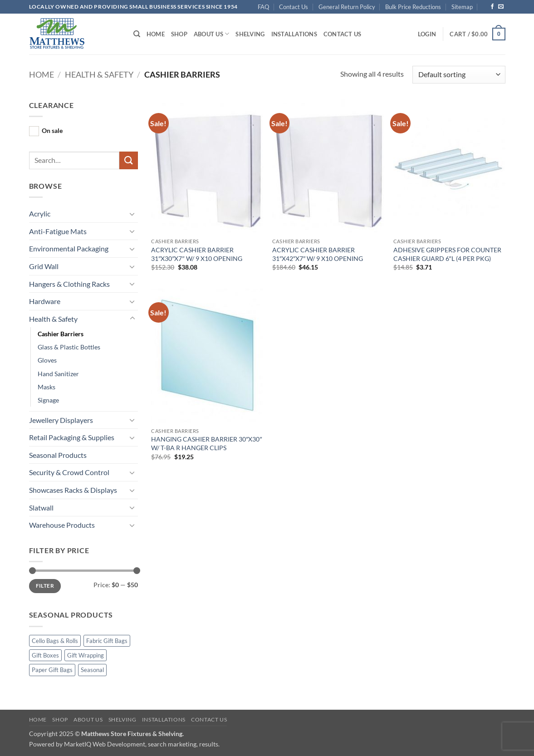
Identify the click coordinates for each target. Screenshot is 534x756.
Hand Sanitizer (58, 374)
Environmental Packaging (69, 248)
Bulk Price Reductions (413, 7)
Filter (45, 586)
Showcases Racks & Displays (73, 490)
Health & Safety (99, 74)
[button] (427, 34)
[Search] (137, 34)
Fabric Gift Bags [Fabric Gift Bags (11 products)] (107, 641)
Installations (294, 34)
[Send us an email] (501, 7)
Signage (48, 400)
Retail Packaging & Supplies (72, 437)
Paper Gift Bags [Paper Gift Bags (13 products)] (52, 670)
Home (156, 34)
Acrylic (40, 214)
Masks (47, 387)
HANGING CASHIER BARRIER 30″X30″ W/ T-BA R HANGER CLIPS (206, 443)
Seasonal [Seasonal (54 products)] (92, 670)
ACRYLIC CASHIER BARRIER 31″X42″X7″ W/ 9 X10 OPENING (318, 254)
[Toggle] (132, 214)
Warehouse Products (62, 525)
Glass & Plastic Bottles (69, 347)
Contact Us (294, 7)
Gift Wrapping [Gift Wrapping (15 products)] (86, 655)
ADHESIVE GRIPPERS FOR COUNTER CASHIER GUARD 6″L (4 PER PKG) (447, 254)
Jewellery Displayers (61, 420)
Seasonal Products (58, 455)
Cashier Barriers (61, 334)
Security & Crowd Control (69, 472)
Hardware (45, 301)
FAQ (263, 7)
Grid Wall (44, 266)
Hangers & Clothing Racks (69, 284)
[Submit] (128, 160)
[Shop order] (459, 75)
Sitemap (462, 7)
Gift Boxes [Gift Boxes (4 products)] (45, 655)
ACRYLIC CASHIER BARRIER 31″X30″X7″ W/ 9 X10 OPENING (196, 254)
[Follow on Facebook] (492, 7)
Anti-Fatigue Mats (58, 231)
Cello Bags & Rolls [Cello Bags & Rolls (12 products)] (55, 641)
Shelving (250, 34)
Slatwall (41, 508)
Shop (179, 34)
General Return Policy (347, 7)
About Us (212, 34)
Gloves (47, 360)
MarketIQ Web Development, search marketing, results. (142, 744)
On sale (52, 130)
